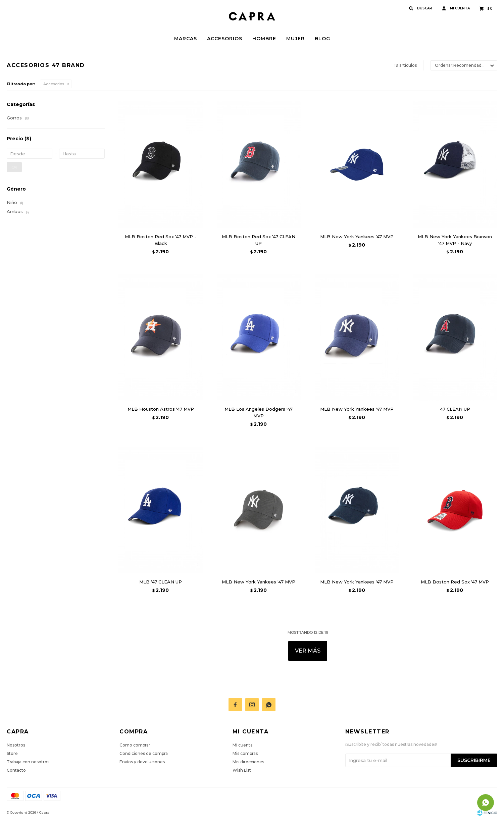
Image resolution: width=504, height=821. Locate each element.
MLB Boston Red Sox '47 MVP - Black (161, 240)
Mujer (295, 39)
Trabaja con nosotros (28, 762)
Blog (322, 39)
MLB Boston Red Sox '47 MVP (455, 582)
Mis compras (245, 753)
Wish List (242, 770)
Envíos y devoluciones (142, 762)
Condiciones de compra (144, 753)
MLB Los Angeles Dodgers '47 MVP (259, 412)
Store (12, 753)
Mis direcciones (248, 762)
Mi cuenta (243, 745)
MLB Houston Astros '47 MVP (161, 409)
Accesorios (225, 39)
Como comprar (135, 745)
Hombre (264, 39)
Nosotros (16, 745)
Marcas (186, 39)
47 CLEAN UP (455, 409)
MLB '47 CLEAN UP (161, 582)
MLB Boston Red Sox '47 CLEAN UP (259, 240)
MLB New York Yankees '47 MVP (357, 237)
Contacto (16, 770)
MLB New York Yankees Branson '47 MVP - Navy (455, 240)
